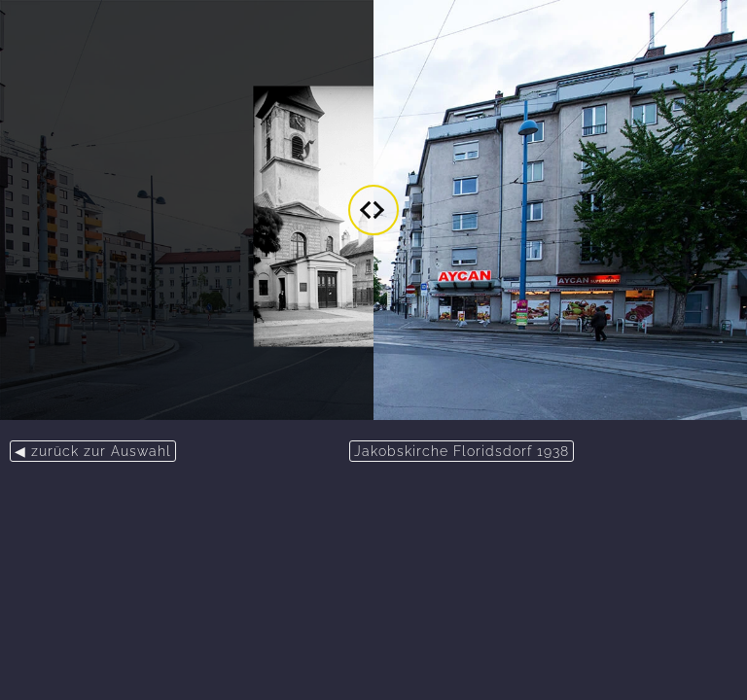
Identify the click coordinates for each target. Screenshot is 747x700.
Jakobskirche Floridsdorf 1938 (462, 451)
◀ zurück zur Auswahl (93, 451)
